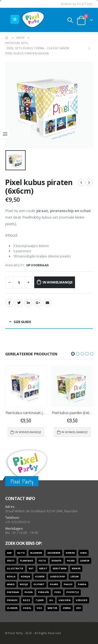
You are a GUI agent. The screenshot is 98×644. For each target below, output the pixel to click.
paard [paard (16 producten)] (54, 584)
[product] (26, 386)
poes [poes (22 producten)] (58, 592)
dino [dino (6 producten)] (84, 553)
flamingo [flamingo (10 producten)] (27, 561)
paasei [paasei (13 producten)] (68, 584)
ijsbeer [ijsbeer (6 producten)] (85, 561)
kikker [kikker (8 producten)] (76, 569)
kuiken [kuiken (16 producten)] (40, 577)
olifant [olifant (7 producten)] (39, 584)
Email (48, 303)
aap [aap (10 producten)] (10, 553)
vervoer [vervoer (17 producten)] (81, 600)
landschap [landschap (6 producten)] (57, 577)
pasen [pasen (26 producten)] (29, 592)
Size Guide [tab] (22, 322)
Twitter (19, 303)
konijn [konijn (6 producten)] (25, 577)
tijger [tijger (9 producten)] (39, 600)
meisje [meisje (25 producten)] (24, 584)
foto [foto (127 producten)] (42, 561)
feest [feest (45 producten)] (11, 561)
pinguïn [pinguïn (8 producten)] (44, 592)
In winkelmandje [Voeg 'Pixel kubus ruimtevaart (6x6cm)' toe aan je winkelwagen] (28, 432)
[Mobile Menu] (15, 19)
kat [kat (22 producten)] (31, 569)
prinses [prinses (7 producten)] (12, 600)
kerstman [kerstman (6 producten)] (60, 569)
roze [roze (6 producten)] (27, 600)
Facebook (9, 303)
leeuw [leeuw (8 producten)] (75, 577)
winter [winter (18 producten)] (52, 608)
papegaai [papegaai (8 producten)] (13, 592)
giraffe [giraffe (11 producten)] (56, 561)
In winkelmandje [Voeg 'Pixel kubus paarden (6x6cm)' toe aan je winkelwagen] (75, 432)
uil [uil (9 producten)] (51, 600)
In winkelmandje (58, 282)
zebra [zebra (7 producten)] (67, 608)
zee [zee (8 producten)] (78, 608)
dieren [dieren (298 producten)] (70, 553)
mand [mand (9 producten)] (11, 584)
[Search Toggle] (70, 20)
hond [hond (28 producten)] (71, 561)
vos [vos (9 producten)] (40, 608)
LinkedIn (28, 303)
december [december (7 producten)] (54, 553)
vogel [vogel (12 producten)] (27, 608)
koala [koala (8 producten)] (11, 577)
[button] (73, 354)
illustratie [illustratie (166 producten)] (15, 569)
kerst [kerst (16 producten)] (43, 569)
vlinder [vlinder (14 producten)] (12, 608)
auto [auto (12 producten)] (21, 553)
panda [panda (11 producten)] (82, 584)
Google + (38, 303)
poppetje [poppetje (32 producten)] (73, 592)
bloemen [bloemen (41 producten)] (36, 553)
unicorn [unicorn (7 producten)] (64, 600)
